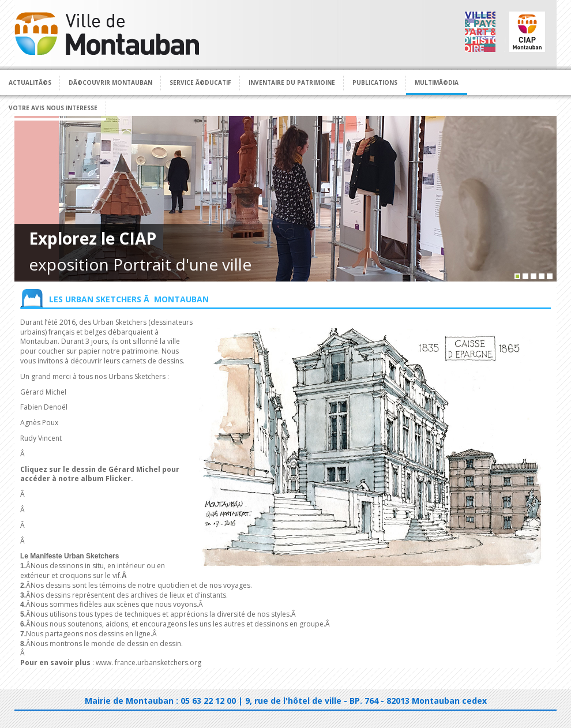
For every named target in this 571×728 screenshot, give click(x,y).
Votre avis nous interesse (53, 108)
